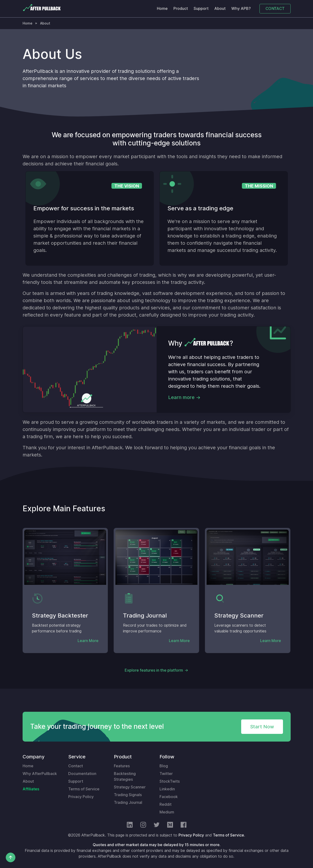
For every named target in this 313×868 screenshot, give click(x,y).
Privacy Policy (81, 797)
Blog (164, 766)
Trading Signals (128, 795)
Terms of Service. (229, 835)
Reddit (166, 804)
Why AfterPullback (40, 774)
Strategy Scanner (130, 787)
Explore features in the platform (154, 670)
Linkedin (167, 789)
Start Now (262, 727)
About (220, 9)
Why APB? (241, 9)
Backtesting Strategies (125, 777)
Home (162, 9)
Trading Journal (128, 802)
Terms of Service (84, 789)
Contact (76, 766)
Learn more (181, 397)
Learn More (88, 641)
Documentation (82, 774)
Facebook (169, 797)
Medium (167, 812)
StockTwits (170, 781)
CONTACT (275, 9)
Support (201, 9)
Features (122, 766)
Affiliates (31, 789)
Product (181, 9)
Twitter (166, 774)
